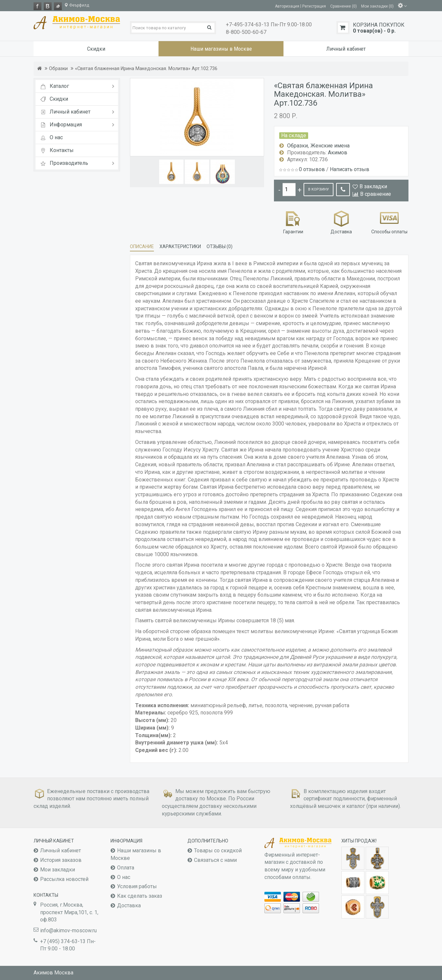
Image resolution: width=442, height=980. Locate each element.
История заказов (61, 860)
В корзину (319, 189)
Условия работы (137, 886)
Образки (58, 69)
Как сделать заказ (140, 896)
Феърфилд (77, 5)
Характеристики (180, 246)
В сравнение (376, 194)
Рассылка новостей (64, 879)
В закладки (373, 186)
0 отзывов (312, 169)
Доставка (341, 222)
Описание (142, 246)
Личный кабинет (61, 851)
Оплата (126, 868)
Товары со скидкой (218, 851)
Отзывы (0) (220, 246)
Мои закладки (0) (377, 6)
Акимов (338, 153)
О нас (124, 877)
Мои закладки (58, 870)
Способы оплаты (389, 222)
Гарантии (293, 222)
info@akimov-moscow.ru (68, 930)
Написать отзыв (350, 169)
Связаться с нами (215, 860)
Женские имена (330, 146)
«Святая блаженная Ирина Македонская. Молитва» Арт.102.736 (146, 69)
